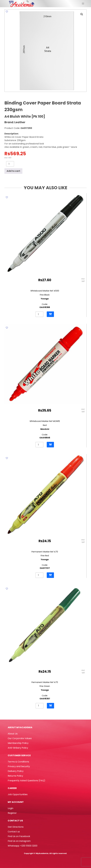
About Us (13, 734)
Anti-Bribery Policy (18, 748)
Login (11, 808)
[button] (82, 14)
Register (12, 813)
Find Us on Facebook (19, 836)
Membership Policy (18, 743)
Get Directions (16, 827)
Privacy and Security (19, 766)
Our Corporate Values (20, 738)
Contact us (14, 832)
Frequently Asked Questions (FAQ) (26, 781)
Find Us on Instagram (19, 841)
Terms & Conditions (18, 762)
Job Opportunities (18, 794)
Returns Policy (15, 776)
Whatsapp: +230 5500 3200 (23, 846)
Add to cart (13, 171)
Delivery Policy (16, 771)
